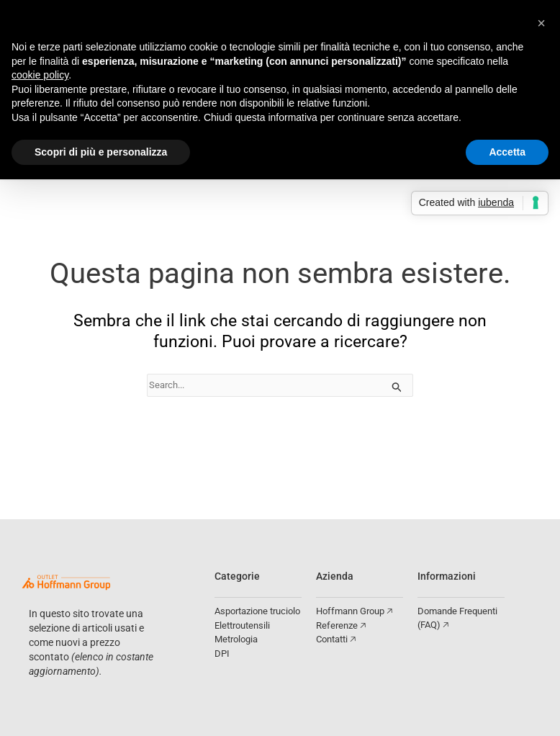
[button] (541, 23)
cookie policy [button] (40, 75)
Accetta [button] (507, 152)
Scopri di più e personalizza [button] (101, 152)
